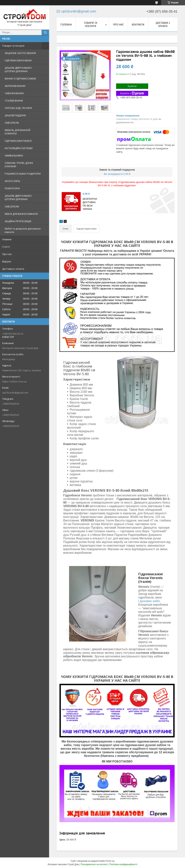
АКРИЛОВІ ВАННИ (15, 86)
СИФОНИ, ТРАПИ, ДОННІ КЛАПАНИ (19, 165)
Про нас (7, 254)
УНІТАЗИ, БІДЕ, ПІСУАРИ (18, 108)
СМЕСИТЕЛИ (12, 123)
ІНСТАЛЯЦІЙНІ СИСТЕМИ (19, 148)
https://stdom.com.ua (14, 381)
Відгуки (7, 261)
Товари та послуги (13, 46)
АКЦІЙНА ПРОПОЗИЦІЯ (18, 221)
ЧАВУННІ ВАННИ (14, 93)
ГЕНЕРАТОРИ (12, 188)
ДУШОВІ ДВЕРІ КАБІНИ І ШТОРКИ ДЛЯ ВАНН (18, 69)
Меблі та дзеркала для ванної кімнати (23, 230)
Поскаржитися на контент (94, 864)
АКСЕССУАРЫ (12, 181)
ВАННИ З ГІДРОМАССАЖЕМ (20, 79)
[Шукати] (45, 32)
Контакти (138, 25)
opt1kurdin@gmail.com (15, 393)
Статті (6, 247)
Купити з (132, 93)
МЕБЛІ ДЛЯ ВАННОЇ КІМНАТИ (21, 214)
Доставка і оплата (13, 269)
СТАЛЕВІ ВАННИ (14, 101)
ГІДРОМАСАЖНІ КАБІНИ (18, 60)
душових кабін (150, 601)
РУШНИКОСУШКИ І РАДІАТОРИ (23, 174)
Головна (66, 25)
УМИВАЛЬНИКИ (14, 156)
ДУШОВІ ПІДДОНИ (15, 115)
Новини (7, 239)
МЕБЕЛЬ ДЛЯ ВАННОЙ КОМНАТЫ (17, 132)
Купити (132, 86)
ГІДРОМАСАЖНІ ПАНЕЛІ (18, 141)
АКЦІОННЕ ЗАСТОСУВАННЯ (20, 53)
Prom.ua (110, 861)
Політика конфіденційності (123, 864)
